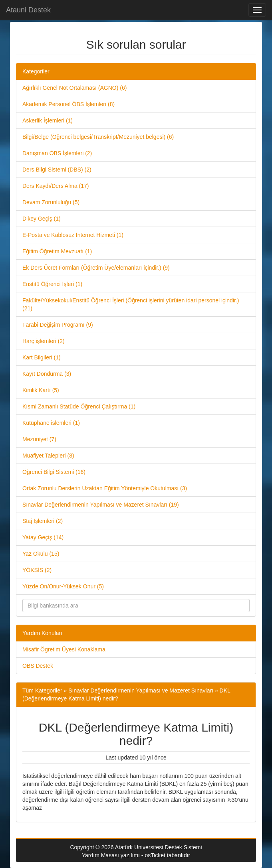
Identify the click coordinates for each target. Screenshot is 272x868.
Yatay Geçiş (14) (43, 537)
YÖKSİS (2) (37, 570)
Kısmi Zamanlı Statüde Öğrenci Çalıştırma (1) (79, 406)
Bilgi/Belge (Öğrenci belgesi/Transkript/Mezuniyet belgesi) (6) (98, 137)
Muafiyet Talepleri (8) (48, 456)
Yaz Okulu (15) (41, 554)
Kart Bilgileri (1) (42, 357)
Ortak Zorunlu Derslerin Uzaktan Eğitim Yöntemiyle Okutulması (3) (105, 488)
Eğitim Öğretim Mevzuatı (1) (57, 251)
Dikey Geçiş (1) (42, 219)
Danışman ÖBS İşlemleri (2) (57, 153)
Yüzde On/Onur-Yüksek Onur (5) (63, 586)
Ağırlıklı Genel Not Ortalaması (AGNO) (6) (74, 88)
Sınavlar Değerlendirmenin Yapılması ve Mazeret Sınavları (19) (101, 505)
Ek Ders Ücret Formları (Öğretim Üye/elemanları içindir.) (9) (96, 268)
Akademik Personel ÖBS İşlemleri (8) (68, 104)
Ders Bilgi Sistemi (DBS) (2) (57, 170)
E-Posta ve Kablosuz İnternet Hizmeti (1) (73, 235)
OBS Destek (38, 666)
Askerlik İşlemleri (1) (48, 120)
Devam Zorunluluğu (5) (51, 202)
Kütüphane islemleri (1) (51, 423)
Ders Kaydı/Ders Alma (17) (56, 186)
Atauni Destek (28, 10)
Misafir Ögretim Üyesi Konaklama (64, 649)
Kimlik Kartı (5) (41, 390)
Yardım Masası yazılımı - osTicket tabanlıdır (136, 855)
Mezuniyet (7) (39, 439)
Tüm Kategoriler (42, 690)
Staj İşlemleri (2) (43, 521)
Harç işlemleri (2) (44, 341)
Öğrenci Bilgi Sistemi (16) (54, 472)
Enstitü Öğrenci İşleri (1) (52, 284)
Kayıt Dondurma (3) (47, 374)
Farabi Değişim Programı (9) (58, 325)
